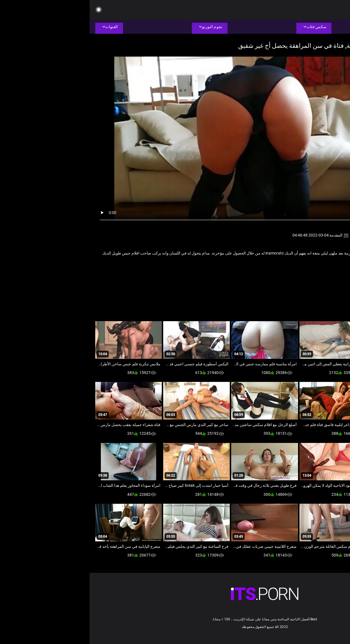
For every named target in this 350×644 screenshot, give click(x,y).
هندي (273, 272)
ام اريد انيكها (321, 272)
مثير (284, 272)
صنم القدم (300, 272)
